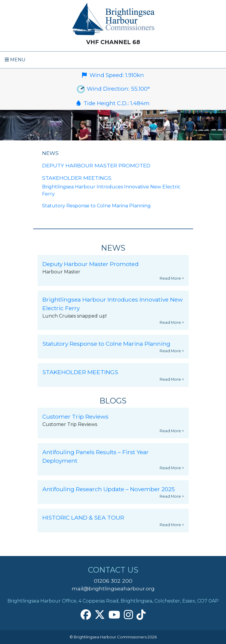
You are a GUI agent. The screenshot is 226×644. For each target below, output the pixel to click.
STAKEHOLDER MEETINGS (77, 178)
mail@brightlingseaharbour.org (113, 588)
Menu (15, 60)
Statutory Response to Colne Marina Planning (96, 206)
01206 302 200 (113, 581)
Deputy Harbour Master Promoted (96, 165)
